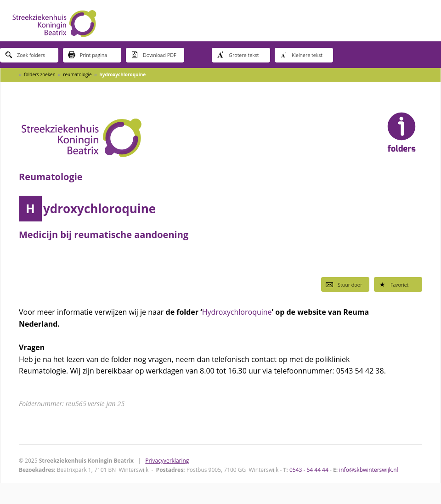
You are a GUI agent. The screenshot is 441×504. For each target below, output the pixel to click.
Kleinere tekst (301, 55)
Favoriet (393, 284)
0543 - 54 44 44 (309, 470)
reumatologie (77, 74)
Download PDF (154, 55)
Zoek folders (25, 55)
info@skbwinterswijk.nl (368, 470)
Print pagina (88, 55)
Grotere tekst (238, 55)
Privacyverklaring (167, 461)
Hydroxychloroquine (237, 312)
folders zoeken (40, 74)
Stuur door (344, 284)
